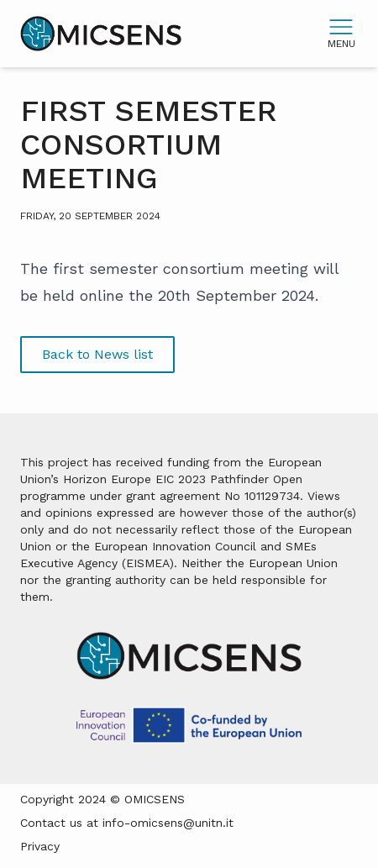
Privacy (40, 846)
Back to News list (97, 354)
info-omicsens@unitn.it (168, 823)
